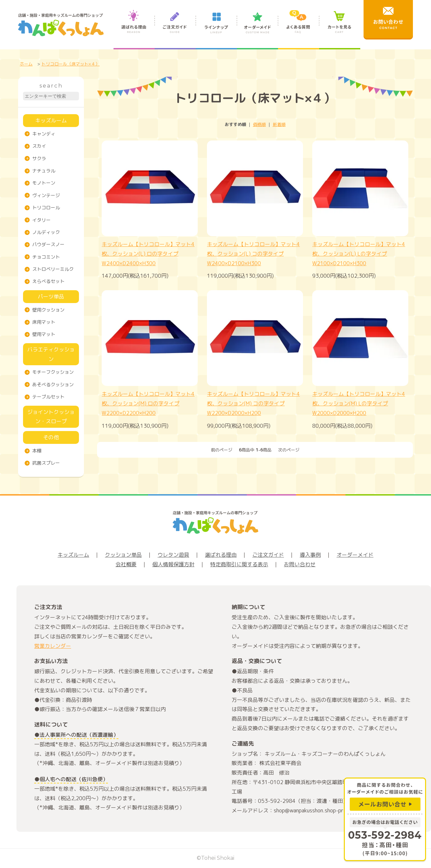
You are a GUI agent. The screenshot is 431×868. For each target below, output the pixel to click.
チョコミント (46, 257)
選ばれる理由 (134, 29)
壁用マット (44, 334)
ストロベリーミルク (53, 269)
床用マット (44, 322)
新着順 (279, 124)
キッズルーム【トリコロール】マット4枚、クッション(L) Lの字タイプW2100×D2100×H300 (359, 254)
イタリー (41, 220)
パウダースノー (48, 244)
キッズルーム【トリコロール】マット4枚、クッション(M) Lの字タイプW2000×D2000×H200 (359, 403)
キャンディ (44, 134)
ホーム (26, 64)
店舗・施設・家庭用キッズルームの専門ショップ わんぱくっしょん (61, 25)
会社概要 (126, 564)
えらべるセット (48, 281)
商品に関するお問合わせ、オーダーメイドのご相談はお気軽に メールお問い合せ (385, 796)
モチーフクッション (53, 372)
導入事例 (310, 555)
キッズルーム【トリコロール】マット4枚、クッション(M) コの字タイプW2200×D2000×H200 (253, 403)
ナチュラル (44, 171)
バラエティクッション (51, 354)
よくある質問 (299, 29)
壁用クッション (48, 310)
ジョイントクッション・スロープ (51, 417)
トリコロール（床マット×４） (71, 64)
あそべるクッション (53, 384)
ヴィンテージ (46, 195)
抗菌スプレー (46, 463)
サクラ (39, 158)
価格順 (259, 124)
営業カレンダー (53, 646)
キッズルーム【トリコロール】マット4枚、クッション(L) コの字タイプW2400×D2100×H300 (253, 254)
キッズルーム (51, 120)
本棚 (37, 451)
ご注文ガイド (175, 29)
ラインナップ (216, 29)
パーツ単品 (51, 296)
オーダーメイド (257, 29)
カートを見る (340, 29)
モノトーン (44, 183)
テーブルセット (48, 397)
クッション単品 (123, 555)
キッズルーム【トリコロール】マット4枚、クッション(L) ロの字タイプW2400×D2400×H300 (148, 254)
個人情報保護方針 (173, 564)
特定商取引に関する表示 (239, 564)
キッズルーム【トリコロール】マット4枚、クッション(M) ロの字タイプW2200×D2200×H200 (148, 403)
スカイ (39, 146)
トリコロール (46, 207)
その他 (51, 437)
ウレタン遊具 (173, 555)
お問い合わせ (300, 564)
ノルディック (46, 232)
